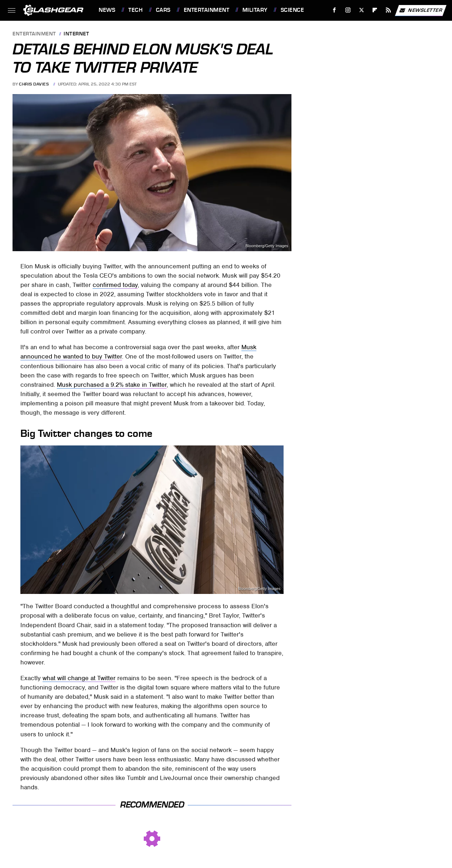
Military (255, 10)
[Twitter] (361, 10)
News (107, 10)
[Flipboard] (375, 10)
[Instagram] (348, 10)
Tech (136, 10)
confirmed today (115, 285)
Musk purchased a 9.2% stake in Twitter (112, 385)
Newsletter (421, 10)
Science (293, 10)
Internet (76, 34)
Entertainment (207, 10)
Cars (163, 10)
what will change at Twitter (79, 678)
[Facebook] (335, 10)
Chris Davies (34, 84)
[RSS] (389, 10)
